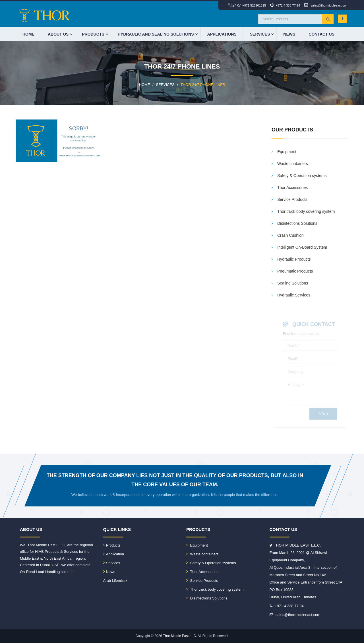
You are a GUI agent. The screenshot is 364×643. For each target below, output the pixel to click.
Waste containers (202, 554)
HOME (28, 34)
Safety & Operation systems (211, 563)
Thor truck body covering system (215, 589)
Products (112, 545)
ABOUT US (58, 34)
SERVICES (165, 85)
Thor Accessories (202, 572)
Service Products (202, 581)
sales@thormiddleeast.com (329, 5)
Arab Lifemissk (115, 581)
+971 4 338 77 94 (288, 5)
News (289, 34)
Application (114, 554)
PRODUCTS (93, 34)
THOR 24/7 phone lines (203, 85)
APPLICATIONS (222, 34)
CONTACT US (321, 34)
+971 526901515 (254, 5)
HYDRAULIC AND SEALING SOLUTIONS (156, 34)
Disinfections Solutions (207, 598)
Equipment (197, 545)
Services (260, 34)
